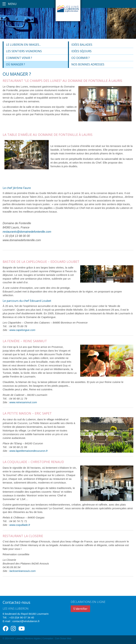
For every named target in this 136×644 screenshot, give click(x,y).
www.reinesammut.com (23, 402)
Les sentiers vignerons (24, 51)
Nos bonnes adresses (88, 64)
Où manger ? (15, 64)
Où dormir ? (80, 58)
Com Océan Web (63, 639)
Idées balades (82, 45)
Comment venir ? (19, 58)
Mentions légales (33, 639)
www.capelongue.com (22, 330)
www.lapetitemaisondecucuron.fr (29, 451)
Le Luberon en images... (23, 45)
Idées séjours (81, 51)
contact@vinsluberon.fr (26, 621)
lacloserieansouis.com (22, 571)
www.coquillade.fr (20, 525)
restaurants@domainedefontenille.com (27, 232)
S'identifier (80, 609)
